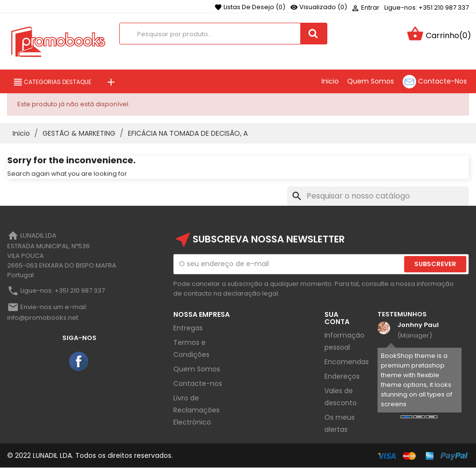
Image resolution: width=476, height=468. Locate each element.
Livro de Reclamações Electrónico (196, 410)
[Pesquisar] (378, 196)
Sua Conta (337, 318)
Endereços (342, 376)
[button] (406, 417)
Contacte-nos (198, 383)
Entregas (188, 328)
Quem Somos (197, 369)
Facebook (79, 362)
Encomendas (347, 362)
